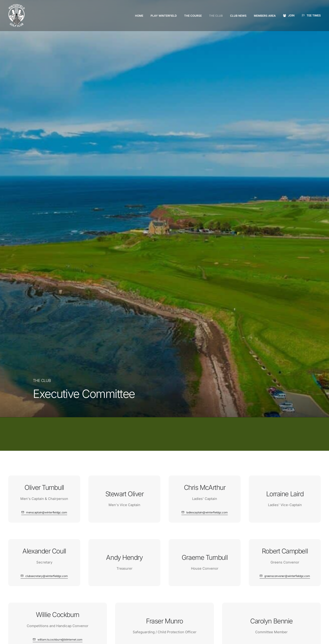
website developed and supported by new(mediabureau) (73, 637)
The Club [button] (216, 16)
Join (291, 15)
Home (139, 16)
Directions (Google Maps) (208, 522)
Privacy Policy (254, 601)
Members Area (265, 16)
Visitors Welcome (55, 489)
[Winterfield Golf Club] (16, 16)
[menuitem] (141, 16)
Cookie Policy (254, 606)
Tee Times (314, 15)
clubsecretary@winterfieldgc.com (219, 538)
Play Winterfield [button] (164, 16)
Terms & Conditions (259, 595)
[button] (44, 177)
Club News (238, 16)
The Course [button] (193, 16)
